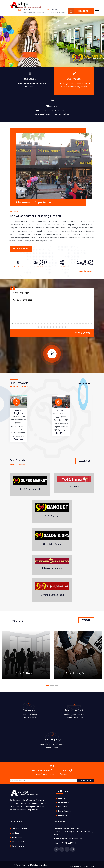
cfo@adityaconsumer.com (33, 13)
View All (86, 620)
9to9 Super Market (20, 829)
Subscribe (86, 780)
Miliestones (63, 807)
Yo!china (15, 833)
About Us (62, 798)
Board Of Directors (26, 673)
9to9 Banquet (18, 837)
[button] (98, 40)
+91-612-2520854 (58, 13)
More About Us (21, 249)
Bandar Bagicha (18, 412)
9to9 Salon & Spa (19, 842)
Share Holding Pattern (78, 673)
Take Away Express (20, 846)
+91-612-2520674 (30, 718)
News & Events (82, 333)
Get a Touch (80, 11)
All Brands (85, 461)
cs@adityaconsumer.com (74, 718)
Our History (63, 815)
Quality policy (64, 802)
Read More (18, 439)
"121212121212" (21, 293)
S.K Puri (61, 410)
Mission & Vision (64, 811)
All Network (84, 383)
